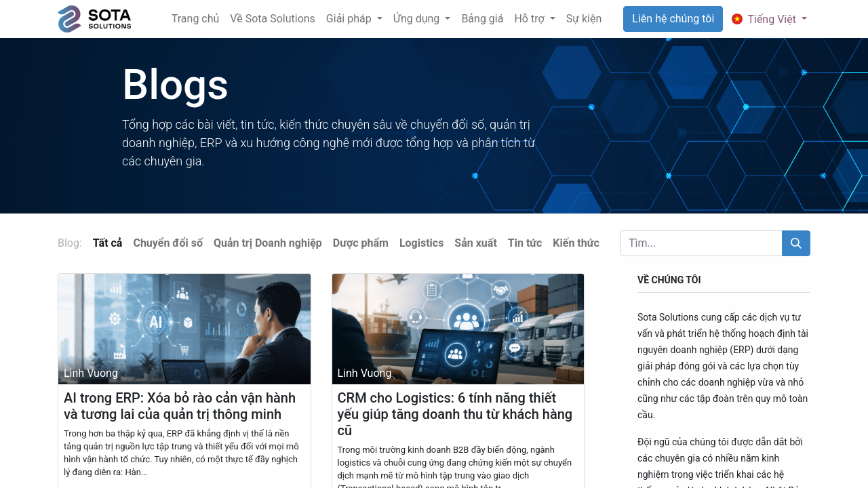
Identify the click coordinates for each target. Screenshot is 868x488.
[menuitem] (196, 19)
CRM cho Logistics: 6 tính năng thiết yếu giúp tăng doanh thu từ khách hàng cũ (455, 414)
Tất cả (108, 243)
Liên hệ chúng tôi (673, 19)
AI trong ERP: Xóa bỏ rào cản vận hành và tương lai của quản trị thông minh (180, 406)
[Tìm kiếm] (796, 243)
